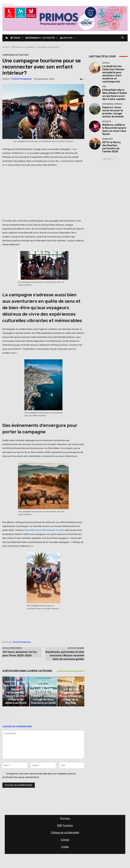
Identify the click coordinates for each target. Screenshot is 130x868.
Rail (104, 77)
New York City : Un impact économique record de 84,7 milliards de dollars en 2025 (16, 703)
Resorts (107, 107)
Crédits (65, 849)
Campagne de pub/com (48, 47)
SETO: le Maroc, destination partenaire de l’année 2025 (115, 126)
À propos (65, 821)
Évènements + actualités (23, 47)
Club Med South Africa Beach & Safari (45, 530)
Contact (65, 842)
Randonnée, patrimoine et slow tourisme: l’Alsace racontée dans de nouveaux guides (65, 655)
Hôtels (70, 696)
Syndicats (107, 121)
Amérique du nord (15, 696)
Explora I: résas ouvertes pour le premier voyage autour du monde (114, 97)
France (43, 694)
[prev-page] (4, 715)
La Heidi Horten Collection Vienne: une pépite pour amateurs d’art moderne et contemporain (115, 69)
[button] (123, 38)
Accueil (6, 47)
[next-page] (10, 715)
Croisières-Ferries (112, 92)
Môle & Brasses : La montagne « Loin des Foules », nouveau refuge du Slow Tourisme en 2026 (43, 702)
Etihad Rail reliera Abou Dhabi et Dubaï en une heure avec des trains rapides (113, 83)
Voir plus (108, 137)
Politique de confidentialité (65, 835)
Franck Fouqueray (21, 79)
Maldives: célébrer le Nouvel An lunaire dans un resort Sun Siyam (115, 112)
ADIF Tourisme (65, 828)
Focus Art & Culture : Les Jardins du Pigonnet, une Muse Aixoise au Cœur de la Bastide (71, 703)
